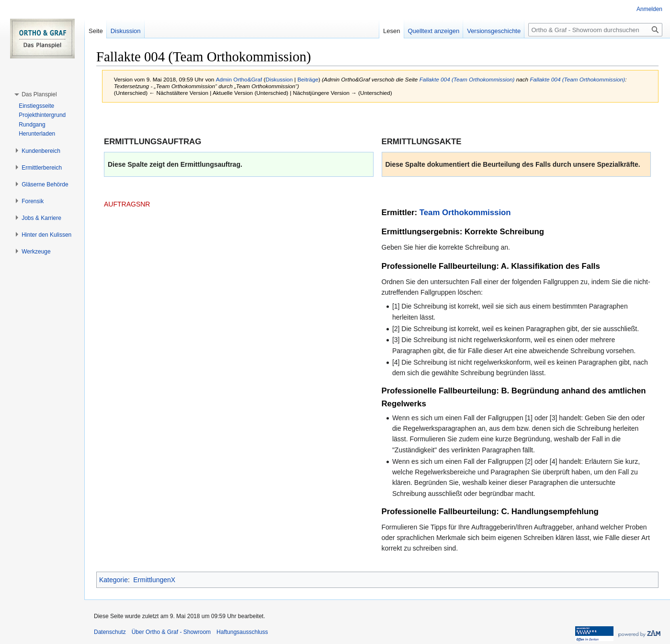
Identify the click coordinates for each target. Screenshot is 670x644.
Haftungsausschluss (242, 632)
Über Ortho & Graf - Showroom (171, 632)
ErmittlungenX (154, 580)
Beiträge (308, 79)
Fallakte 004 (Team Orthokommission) (467, 79)
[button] (39, 94)
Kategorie (114, 580)
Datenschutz (110, 632)
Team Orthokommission (465, 213)
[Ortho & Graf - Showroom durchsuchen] (595, 30)
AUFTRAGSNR (127, 204)
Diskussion (279, 79)
